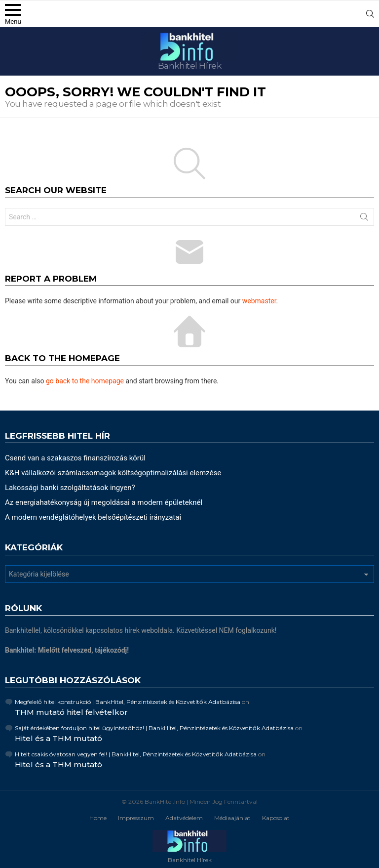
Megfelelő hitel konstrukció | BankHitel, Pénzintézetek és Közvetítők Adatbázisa (128, 702)
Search (364, 219)
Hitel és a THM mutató (58, 738)
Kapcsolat (276, 818)
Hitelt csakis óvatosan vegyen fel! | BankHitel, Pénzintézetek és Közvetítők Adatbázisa (136, 754)
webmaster (259, 301)
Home (98, 818)
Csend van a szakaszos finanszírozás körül (75, 458)
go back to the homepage (85, 381)
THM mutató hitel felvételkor (71, 712)
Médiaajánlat (232, 818)
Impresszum (136, 818)
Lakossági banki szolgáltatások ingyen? (70, 488)
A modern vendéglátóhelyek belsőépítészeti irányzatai (93, 517)
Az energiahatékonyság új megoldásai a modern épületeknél (104, 502)
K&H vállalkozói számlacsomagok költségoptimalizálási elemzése (113, 473)
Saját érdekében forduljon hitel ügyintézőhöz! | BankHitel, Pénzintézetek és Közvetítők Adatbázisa (154, 728)
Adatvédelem (184, 818)
